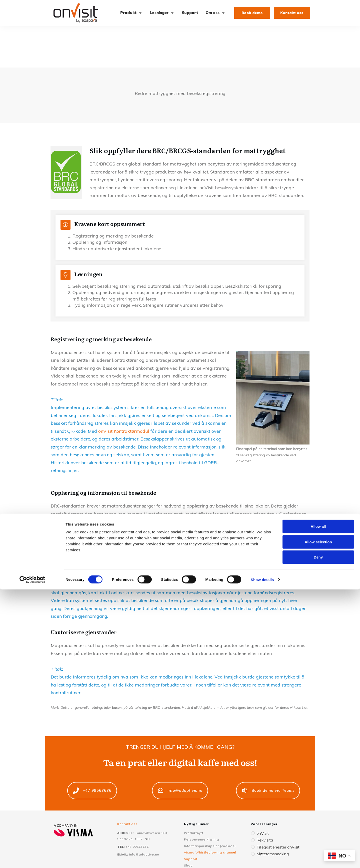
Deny (318, 836)
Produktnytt (194, 791)
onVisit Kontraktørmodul (124, 389)
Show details (262, 858)
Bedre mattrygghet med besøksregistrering (180, 52)
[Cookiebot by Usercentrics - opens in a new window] (32, 858)
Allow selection (318, 820)
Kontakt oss (127, 782)
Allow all (318, 805)
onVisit (262, 791)
